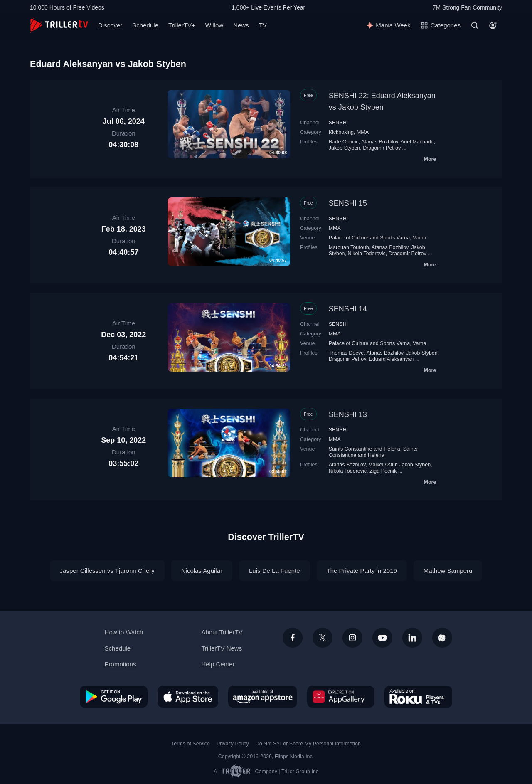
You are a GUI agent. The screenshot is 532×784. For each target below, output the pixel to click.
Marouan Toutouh (349, 247)
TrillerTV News (222, 648)
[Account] (493, 25)
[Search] (475, 25)
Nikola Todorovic (366, 254)
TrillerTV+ (182, 25)
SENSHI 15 (348, 203)
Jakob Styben (345, 148)
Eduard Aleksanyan (392, 359)
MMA (363, 132)
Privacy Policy (233, 744)
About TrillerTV (222, 632)
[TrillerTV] (59, 25)
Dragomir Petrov (382, 148)
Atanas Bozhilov (380, 142)
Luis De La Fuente (275, 571)
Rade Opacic (344, 142)
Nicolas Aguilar (202, 571)
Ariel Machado (417, 142)
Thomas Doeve (346, 353)
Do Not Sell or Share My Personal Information (308, 744)
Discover (110, 25)
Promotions (121, 664)
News (241, 25)
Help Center (218, 664)
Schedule (145, 25)
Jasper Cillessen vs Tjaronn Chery (107, 571)
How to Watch (124, 632)
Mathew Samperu (448, 571)
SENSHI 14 (348, 309)
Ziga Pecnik (383, 471)
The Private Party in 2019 (362, 571)
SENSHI (338, 123)
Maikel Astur (382, 465)
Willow (214, 25)
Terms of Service (191, 744)
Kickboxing (341, 132)
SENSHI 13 (348, 414)
